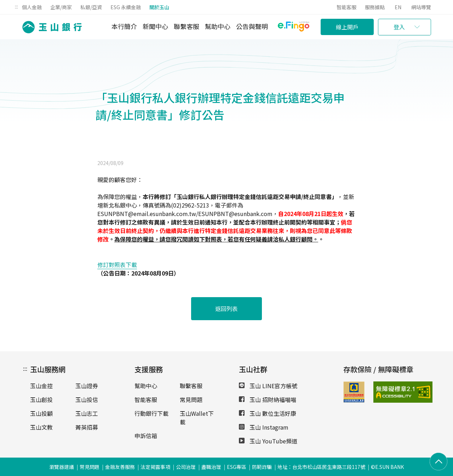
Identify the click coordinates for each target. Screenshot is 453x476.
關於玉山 (159, 7)
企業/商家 (61, 7)
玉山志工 (87, 413)
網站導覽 (421, 7)
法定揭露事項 (155, 467)
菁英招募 (87, 427)
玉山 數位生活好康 (268, 413)
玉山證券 (87, 386)
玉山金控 (41, 386)
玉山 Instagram (264, 427)
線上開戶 (347, 27)
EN (398, 7)
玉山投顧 (41, 413)
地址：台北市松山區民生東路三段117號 (321, 467)
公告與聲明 (252, 26)
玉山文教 (41, 427)
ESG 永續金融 (126, 7)
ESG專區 (237, 467)
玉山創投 (41, 399)
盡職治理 (211, 467)
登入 (399, 27)
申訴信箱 (146, 436)
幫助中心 (218, 26)
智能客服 (346, 7)
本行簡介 (124, 26)
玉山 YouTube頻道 (268, 441)
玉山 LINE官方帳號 (268, 386)
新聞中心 (155, 26)
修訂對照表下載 (117, 265)
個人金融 (32, 7)
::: (16, 6)
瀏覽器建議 (62, 467)
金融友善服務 (120, 467)
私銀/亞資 (91, 7)
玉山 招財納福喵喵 (268, 399)
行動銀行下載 (151, 413)
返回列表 (226, 308)
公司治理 (186, 467)
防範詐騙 (262, 467)
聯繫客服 (187, 26)
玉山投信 (87, 399)
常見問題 (191, 399)
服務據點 (375, 7)
